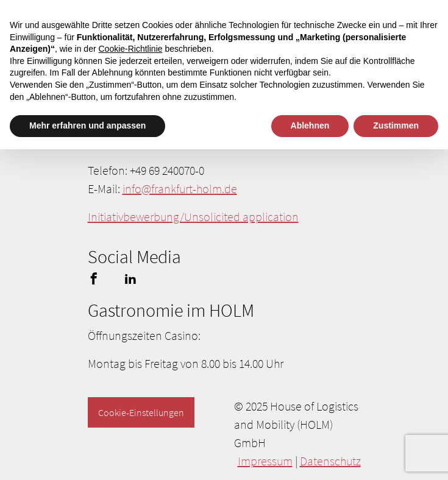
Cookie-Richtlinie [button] (130, 49)
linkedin (130, 278)
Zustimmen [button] (396, 125)
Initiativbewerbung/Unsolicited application (193, 217)
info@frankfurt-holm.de (180, 189)
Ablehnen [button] (310, 125)
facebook (94, 278)
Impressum (265, 461)
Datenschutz (330, 461)
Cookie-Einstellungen (141, 412)
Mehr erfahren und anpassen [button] (87, 125)
